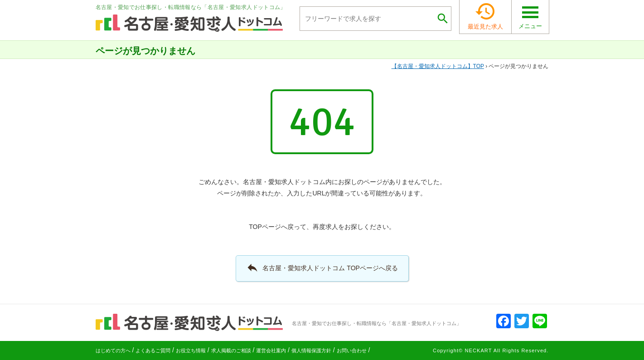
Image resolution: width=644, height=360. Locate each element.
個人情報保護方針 (311, 350)
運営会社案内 (271, 350)
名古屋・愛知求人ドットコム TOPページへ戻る (322, 268)
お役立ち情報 (191, 350)
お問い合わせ (352, 350)
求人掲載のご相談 (231, 350)
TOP (438, 66)
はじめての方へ (113, 350)
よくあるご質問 (153, 350)
